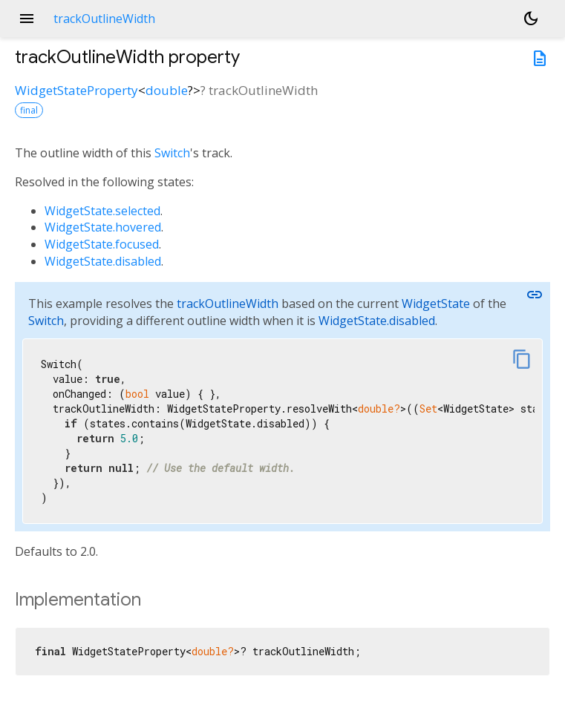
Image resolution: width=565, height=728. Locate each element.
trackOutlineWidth (228, 304)
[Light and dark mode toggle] (531, 19)
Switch (172, 153)
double (167, 90)
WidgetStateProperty (76, 90)
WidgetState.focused (102, 244)
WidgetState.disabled (103, 261)
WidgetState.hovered (103, 227)
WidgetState (436, 304)
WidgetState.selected (102, 211)
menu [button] (27, 19)
